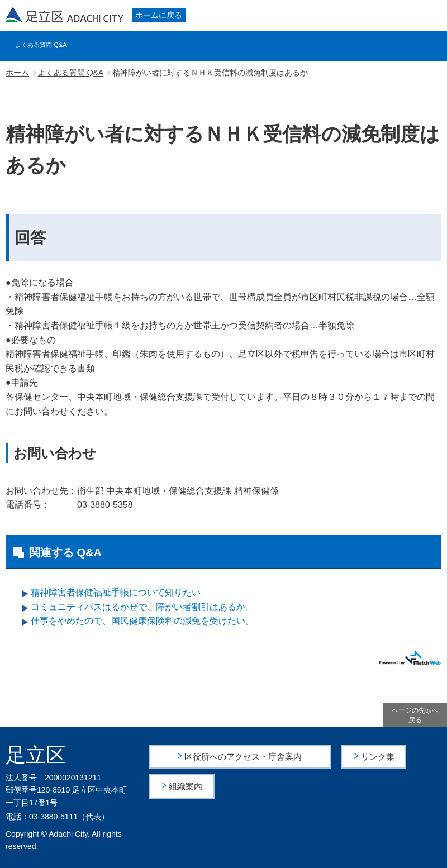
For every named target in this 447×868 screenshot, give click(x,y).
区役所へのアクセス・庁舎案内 (244, 756)
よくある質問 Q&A (41, 45)
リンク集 (378, 756)
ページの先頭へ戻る (415, 715)
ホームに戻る (159, 15)
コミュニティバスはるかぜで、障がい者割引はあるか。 (142, 607)
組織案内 (187, 786)
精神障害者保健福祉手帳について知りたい (116, 592)
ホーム (17, 73)
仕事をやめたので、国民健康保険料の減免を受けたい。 (142, 621)
